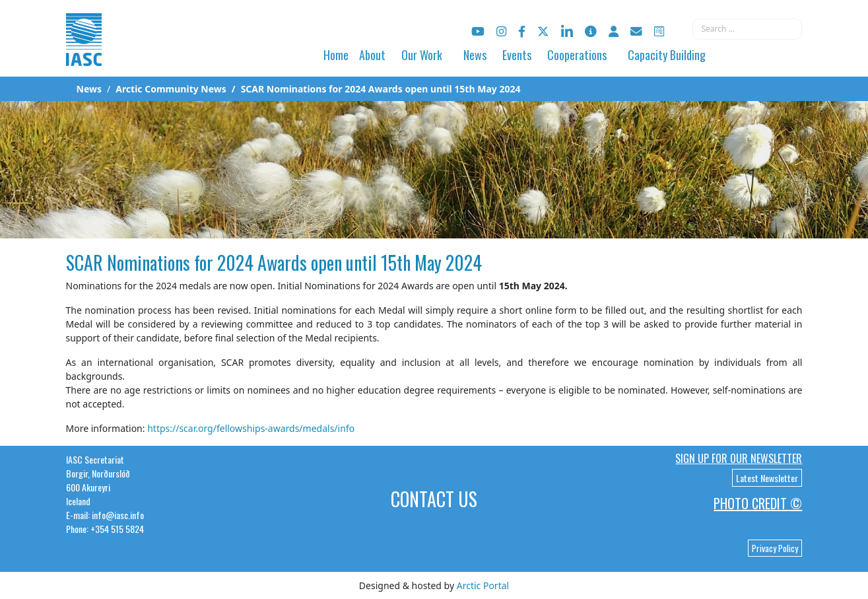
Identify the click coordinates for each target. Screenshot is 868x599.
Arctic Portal (483, 585)
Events (517, 55)
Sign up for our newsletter (739, 458)
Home (336, 55)
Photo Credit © (758, 503)
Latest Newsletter (767, 478)
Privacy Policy (775, 548)
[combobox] (747, 29)
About (372, 55)
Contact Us (434, 499)
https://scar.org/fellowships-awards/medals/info (251, 428)
